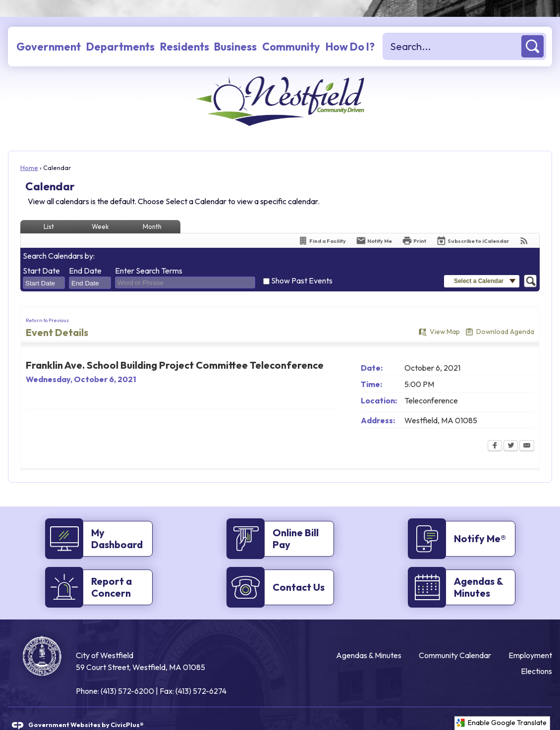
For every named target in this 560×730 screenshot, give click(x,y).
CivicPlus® (127, 708)
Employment (530, 638)
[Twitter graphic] (541, 707)
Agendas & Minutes (369, 638)
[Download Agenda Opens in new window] (500, 315)
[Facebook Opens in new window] (495, 430)
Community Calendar (455, 638)
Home (29, 151)
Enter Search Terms (149, 254)
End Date (85, 254)
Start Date (41, 254)
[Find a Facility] (322, 224)
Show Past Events (302, 264)
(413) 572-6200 (127, 674)
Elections (536, 654)
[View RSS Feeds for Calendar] (524, 224)
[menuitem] (49, 30)
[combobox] (44, 266)
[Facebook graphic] (507, 707)
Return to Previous (47, 303)
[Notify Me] (374, 224)
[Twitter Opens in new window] (511, 430)
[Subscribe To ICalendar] (473, 224)
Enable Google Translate (501, 723)
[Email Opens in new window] (527, 430)
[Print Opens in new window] (414, 224)
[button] (532, 29)
